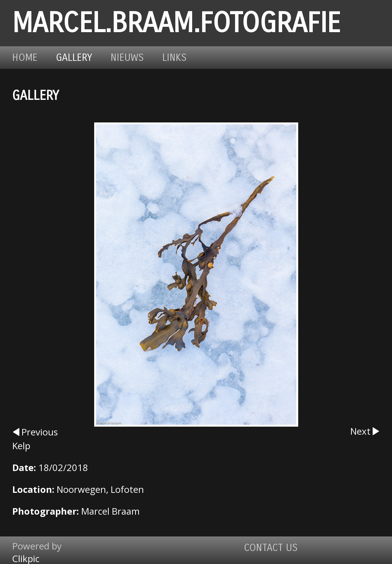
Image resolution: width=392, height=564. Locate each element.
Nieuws (127, 58)
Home (25, 58)
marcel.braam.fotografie (176, 23)
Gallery (74, 58)
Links (175, 58)
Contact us (271, 548)
